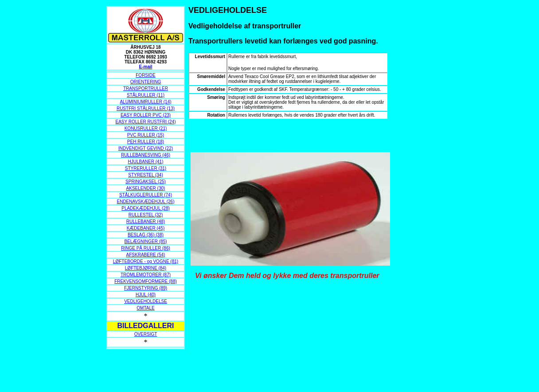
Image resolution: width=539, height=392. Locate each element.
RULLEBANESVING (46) (146, 155)
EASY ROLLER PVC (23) (146, 115)
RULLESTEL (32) (146, 215)
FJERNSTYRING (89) (146, 288)
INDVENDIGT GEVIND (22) (146, 148)
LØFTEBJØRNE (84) (146, 268)
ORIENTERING (146, 82)
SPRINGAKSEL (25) (146, 182)
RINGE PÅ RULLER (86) (146, 248)
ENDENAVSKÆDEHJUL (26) (145, 202)
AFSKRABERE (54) (146, 255)
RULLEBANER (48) (146, 221)
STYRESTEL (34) (146, 175)
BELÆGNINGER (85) (145, 241)
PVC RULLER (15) (146, 135)
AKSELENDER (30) (146, 188)
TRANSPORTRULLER (146, 88)
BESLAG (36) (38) (146, 235)
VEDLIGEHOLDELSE (146, 301)
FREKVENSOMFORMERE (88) (146, 281)
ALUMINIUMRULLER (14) (145, 102)
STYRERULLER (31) (146, 168)
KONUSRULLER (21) (146, 128)
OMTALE (145, 308)
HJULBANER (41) (145, 162)
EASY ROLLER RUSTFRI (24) (146, 122)
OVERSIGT (146, 334)
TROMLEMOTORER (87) (146, 275)
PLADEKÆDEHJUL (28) (146, 208)
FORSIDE (145, 75)
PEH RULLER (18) (146, 142)
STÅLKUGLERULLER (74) (146, 195)
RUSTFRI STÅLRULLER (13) (146, 108)
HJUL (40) (146, 295)
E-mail (145, 67)
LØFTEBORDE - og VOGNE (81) (146, 261)
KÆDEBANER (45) (146, 228)
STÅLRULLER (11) (146, 95)
